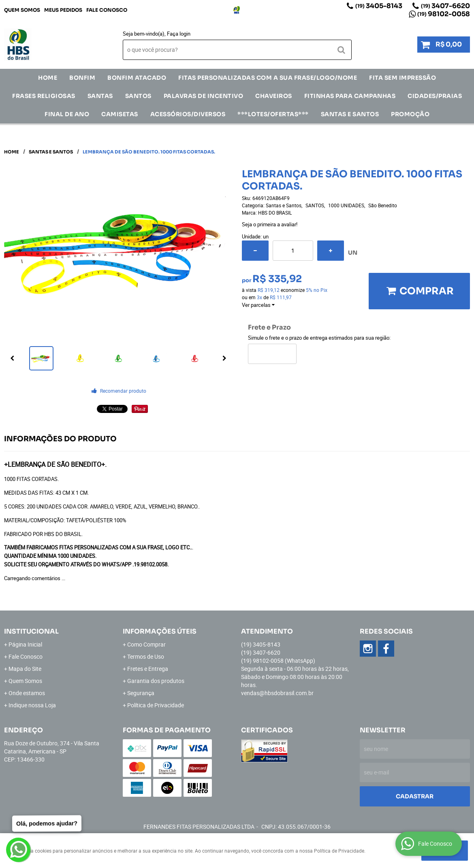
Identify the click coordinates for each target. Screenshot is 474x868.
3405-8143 (379, 6)
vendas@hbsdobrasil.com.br (277, 693)
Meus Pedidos (63, 10)
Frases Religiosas (44, 96)
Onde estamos (27, 693)
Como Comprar (146, 644)
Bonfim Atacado (137, 78)
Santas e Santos (350, 114)
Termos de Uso (146, 656)
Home (48, 78)
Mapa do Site (25, 669)
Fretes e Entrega (148, 669)
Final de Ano (67, 114)
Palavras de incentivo (204, 96)
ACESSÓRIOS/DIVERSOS (188, 114)
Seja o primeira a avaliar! (270, 224)
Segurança (141, 693)
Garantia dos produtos (156, 681)
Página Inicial (25, 644)
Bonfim (82, 78)
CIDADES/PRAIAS (435, 96)
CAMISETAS (120, 114)
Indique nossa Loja (32, 705)
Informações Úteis (160, 631)
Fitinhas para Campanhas (350, 96)
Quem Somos (22, 10)
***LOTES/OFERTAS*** (273, 114)
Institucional (31, 631)
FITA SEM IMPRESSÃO (402, 78)
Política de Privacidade (156, 705)
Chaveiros (274, 96)
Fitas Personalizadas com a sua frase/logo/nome (268, 78)
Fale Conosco (107, 10)
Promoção (410, 114)
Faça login (179, 34)
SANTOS (138, 96)
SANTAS (100, 96)
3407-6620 (445, 6)
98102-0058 (444, 14)
